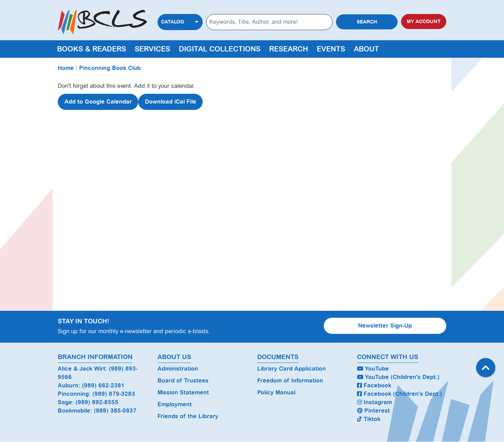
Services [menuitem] (152, 49)
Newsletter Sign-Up (385, 326)
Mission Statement (183, 392)
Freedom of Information (290, 381)
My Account (424, 22)
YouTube (373, 369)
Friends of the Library (188, 416)
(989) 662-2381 (103, 385)
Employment (175, 404)
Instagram (374, 402)
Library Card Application (292, 369)
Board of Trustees (183, 381)
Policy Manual (276, 392)
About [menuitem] (366, 49)
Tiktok (369, 419)
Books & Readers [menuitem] (92, 49)
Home (66, 68)
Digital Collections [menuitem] (220, 49)
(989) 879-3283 (114, 394)
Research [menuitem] (289, 49)
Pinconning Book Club (110, 68)
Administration (178, 369)
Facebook (374, 385)
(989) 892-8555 (97, 402)
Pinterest (373, 411)
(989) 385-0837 (115, 411)
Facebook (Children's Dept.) (400, 394)
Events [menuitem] (331, 49)
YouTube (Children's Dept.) (398, 377)
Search (367, 22)
